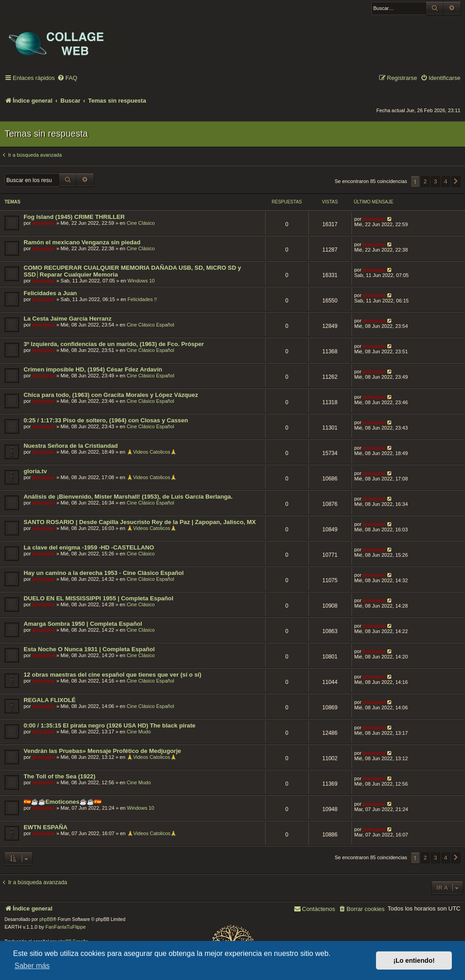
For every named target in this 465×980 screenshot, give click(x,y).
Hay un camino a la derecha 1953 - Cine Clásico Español (104, 573)
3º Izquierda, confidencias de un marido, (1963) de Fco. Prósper (114, 344)
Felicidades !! (142, 299)
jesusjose (44, 223)
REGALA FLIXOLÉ (50, 700)
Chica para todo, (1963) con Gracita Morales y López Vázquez (111, 395)
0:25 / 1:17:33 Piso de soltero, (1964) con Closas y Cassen (106, 420)
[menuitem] (67, 78)
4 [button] (446, 181)
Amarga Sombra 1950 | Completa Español (83, 624)
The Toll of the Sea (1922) (59, 776)
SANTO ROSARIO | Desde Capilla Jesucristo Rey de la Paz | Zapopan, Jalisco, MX (140, 522)
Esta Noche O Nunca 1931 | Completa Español (89, 649)
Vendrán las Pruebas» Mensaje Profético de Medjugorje (102, 751)
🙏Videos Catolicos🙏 (152, 452)
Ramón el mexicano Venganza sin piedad (82, 242)
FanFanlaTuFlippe (66, 927)
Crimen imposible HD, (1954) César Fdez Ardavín (93, 369)
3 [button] (435, 181)
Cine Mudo (139, 732)
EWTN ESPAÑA (45, 827)
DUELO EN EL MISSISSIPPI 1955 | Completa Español (99, 598)
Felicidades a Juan (50, 293)
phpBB (46, 919)
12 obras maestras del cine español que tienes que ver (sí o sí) (112, 675)
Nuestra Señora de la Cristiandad (71, 446)
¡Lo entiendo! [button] (414, 960)
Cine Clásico (141, 223)
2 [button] (425, 181)
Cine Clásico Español (151, 325)
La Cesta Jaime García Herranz (68, 319)
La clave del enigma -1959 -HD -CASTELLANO (89, 547)
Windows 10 (141, 281)
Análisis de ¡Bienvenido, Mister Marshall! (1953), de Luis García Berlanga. (128, 497)
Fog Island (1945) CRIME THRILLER (74, 217)
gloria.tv (35, 471)
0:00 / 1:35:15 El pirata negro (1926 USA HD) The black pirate (109, 725)
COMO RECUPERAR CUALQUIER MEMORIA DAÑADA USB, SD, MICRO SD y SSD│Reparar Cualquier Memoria (132, 271)
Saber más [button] (32, 966)
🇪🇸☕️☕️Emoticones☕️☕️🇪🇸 (62, 802)
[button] (456, 182)
